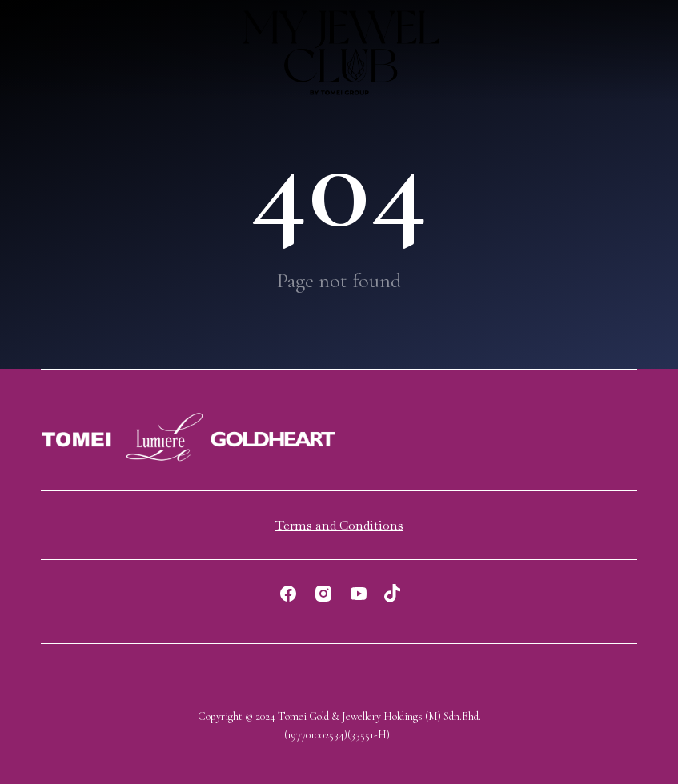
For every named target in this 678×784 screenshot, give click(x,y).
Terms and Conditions (339, 525)
